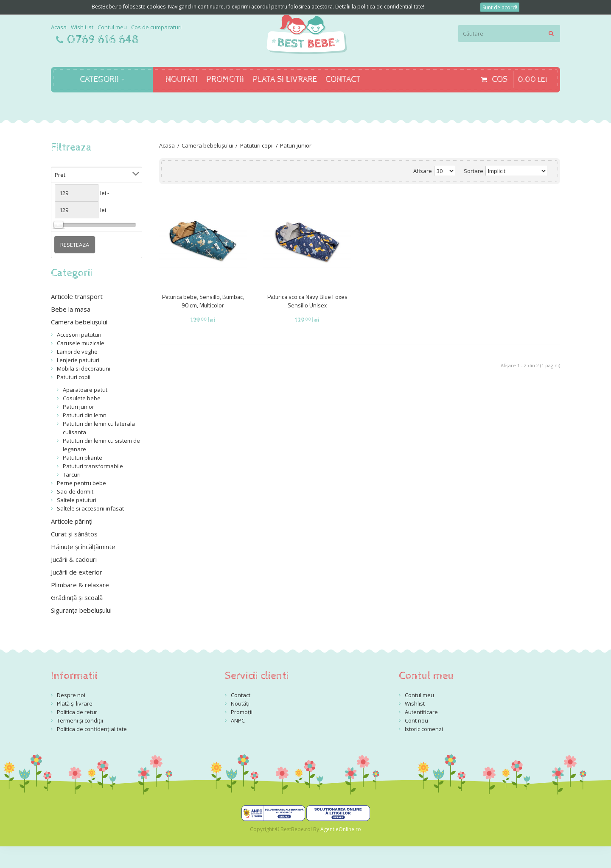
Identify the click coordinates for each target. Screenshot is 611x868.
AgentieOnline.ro (341, 829)
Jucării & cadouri (74, 559)
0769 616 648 (103, 40)
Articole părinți (72, 521)
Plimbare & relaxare (80, 585)
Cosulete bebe (82, 398)
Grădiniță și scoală (77, 597)
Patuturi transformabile (93, 466)
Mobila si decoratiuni (84, 368)
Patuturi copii (257, 145)
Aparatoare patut (85, 390)
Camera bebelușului (207, 145)
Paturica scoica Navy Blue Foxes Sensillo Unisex (307, 301)
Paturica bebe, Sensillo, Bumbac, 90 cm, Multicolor (203, 301)
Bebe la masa (71, 309)
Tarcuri (72, 474)
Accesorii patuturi (79, 335)
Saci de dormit (75, 491)
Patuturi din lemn (85, 415)
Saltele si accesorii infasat (90, 508)
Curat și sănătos (74, 534)
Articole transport (77, 296)
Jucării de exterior (77, 572)
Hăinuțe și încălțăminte (83, 547)
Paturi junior (296, 145)
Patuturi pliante (83, 458)
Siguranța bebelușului (81, 610)
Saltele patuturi (77, 500)
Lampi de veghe (77, 352)
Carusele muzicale (81, 343)
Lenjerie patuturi (78, 360)
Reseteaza (75, 245)
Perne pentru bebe (81, 483)
